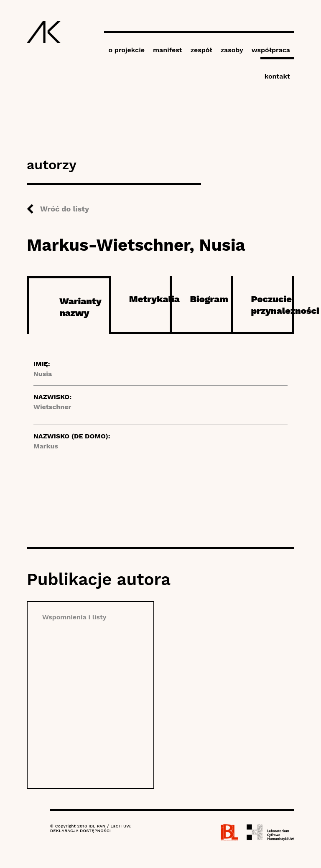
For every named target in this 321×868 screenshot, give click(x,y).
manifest (168, 50)
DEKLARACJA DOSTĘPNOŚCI (80, 831)
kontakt (277, 76)
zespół (201, 50)
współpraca (271, 50)
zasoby (232, 50)
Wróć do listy (65, 209)
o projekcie (126, 50)
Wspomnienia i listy (74, 617)
